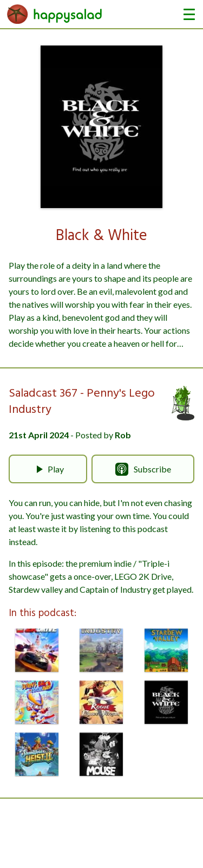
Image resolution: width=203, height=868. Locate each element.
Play (48, 469)
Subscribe (143, 469)
